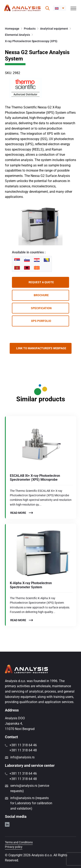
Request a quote (41, 282)
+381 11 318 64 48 (23, 750)
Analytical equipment (54, 29)
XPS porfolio (41, 321)
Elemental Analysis (17, 35)
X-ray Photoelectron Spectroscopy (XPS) (31, 41)
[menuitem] (60, 8)
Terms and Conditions (19, 842)
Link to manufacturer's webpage (41, 348)
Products (30, 29)
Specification (41, 308)
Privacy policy (14, 847)
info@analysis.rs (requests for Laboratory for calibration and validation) (31, 803)
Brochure (41, 295)
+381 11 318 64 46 (23, 745)
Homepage (12, 29)
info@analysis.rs (22, 757)
